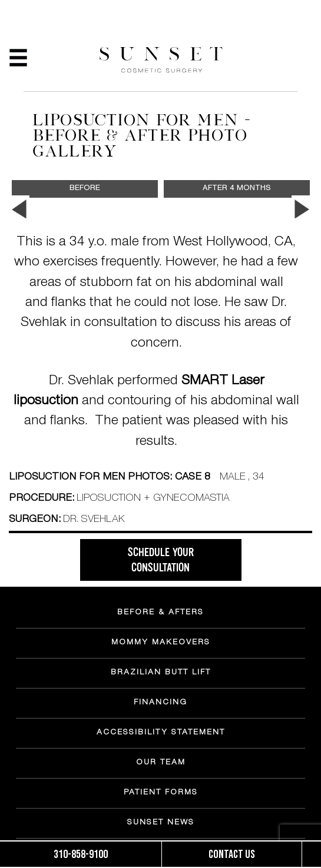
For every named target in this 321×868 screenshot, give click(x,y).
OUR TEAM (161, 763)
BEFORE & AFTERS (160, 613)
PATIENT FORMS (161, 793)
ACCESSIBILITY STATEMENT (161, 733)
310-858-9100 (81, 854)
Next (302, 209)
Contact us (232, 854)
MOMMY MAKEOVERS (161, 643)
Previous (19, 209)
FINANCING (160, 703)
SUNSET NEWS (161, 823)
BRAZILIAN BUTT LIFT (161, 673)
